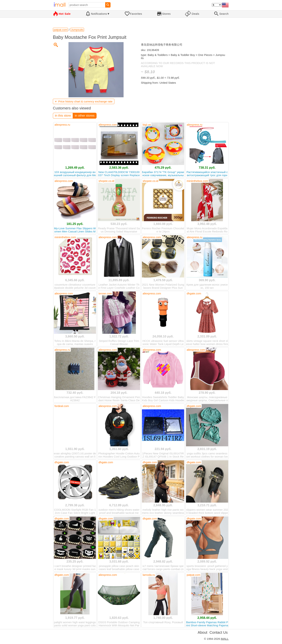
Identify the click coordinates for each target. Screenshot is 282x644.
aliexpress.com (108, 125)
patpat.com (194, 575)
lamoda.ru (149, 575)
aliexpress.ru (62, 125)
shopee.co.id (106, 181)
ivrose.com (105, 293)
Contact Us (219, 632)
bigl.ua (147, 125)
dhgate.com (194, 293)
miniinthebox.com (197, 181)
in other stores (85, 116)
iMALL (225, 639)
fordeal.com (62, 406)
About (203, 632)
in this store (63, 116)
